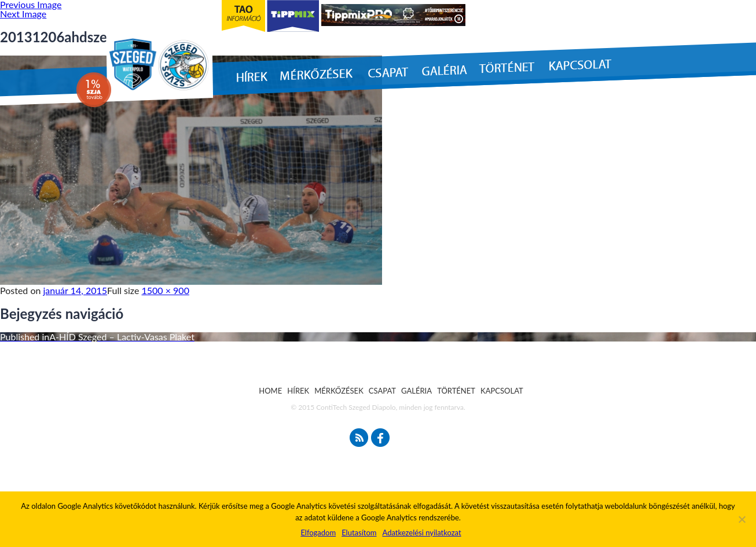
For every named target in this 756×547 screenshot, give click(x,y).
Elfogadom (318, 533)
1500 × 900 (166, 290)
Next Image (23, 14)
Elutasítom (359, 533)
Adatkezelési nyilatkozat (421, 533)
